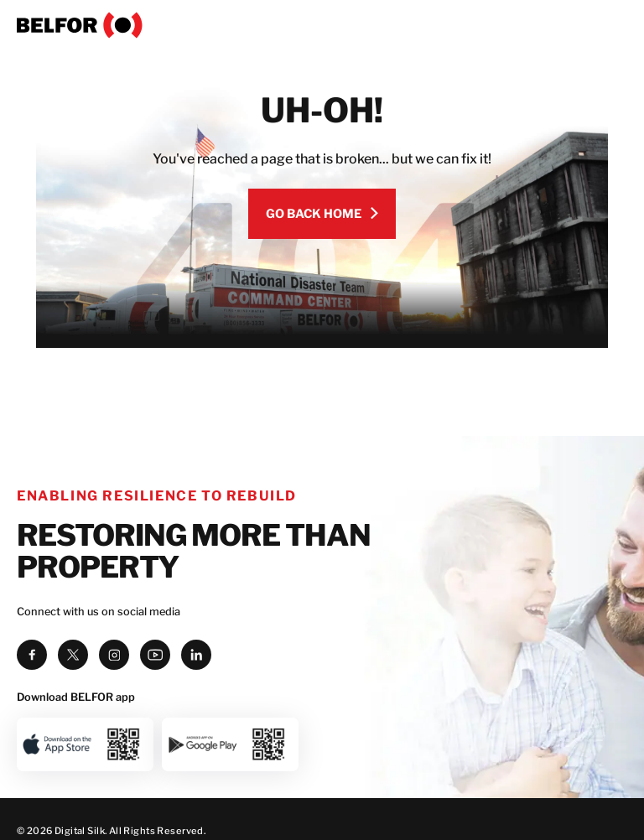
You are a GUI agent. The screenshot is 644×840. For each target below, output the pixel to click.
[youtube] (155, 655)
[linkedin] (196, 655)
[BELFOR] (322, 25)
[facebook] (32, 655)
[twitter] (73, 655)
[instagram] (114, 655)
